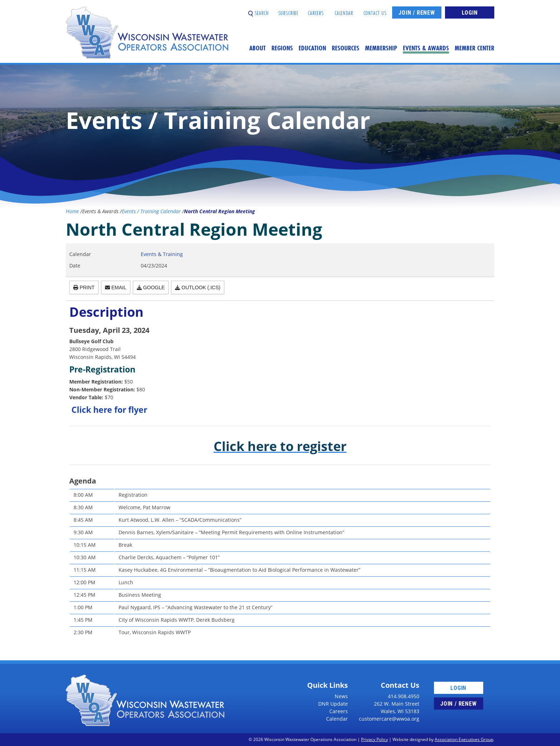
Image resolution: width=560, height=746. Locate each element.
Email (116, 287)
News (341, 696)
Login (470, 12)
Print (84, 287)
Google (151, 287)
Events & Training (162, 254)
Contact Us (375, 10)
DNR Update (333, 704)
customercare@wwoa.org (389, 719)
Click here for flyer (109, 410)
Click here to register (280, 446)
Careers (316, 10)
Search (259, 10)
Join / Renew (417, 12)
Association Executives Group (464, 739)
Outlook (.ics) (198, 287)
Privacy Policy (374, 739)
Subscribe (289, 10)
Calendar (344, 10)
